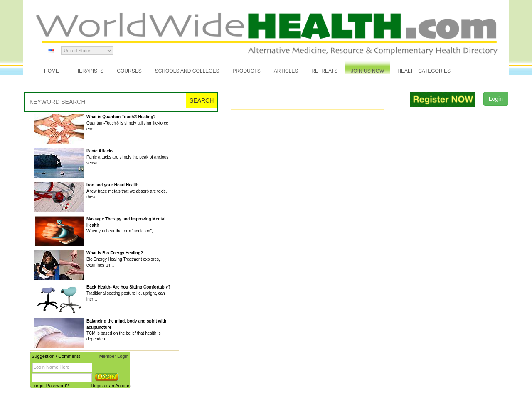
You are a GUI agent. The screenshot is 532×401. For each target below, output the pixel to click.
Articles (286, 71)
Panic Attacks (100, 151)
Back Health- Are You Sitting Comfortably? (128, 287)
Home (52, 71)
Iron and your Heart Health (113, 185)
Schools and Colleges (187, 71)
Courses (129, 71)
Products (246, 71)
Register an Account (111, 386)
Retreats (324, 71)
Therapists (88, 71)
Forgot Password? (50, 386)
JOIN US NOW (367, 71)
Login (496, 99)
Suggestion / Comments (56, 356)
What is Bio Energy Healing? (115, 253)
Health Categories (424, 71)
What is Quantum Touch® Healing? (121, 117)
